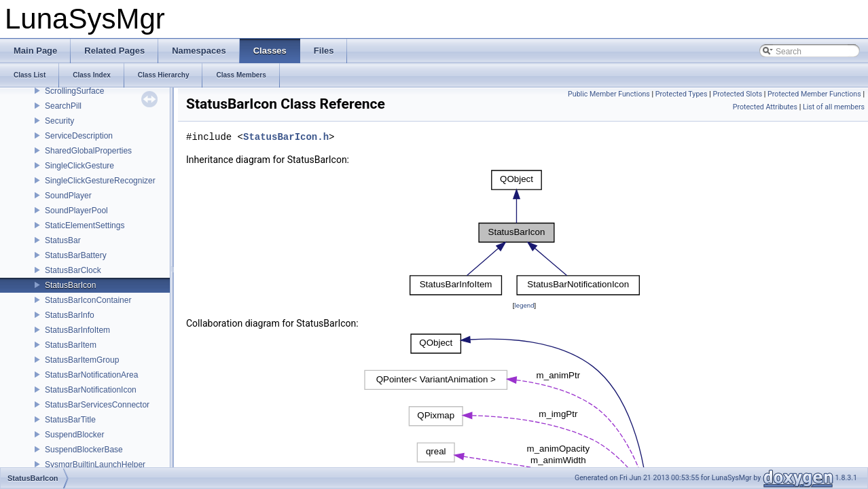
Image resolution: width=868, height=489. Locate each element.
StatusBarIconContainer (88, 300)
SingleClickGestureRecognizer (100, 181)
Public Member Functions (609, 94)
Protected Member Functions (814, 94)
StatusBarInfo (70, 315)
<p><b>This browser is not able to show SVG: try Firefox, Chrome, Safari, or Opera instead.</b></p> (525, 233)
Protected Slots (737, 94)
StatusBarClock (73, 270)
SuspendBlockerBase (84, 450)
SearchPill (63, 106)
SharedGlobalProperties (88, 151)
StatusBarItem (71, 345)
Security (59, 121)
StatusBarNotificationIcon (91, 390)
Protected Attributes (765, 107)
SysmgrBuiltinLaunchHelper (95, 465)
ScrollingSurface (74, 91)
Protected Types (682, 94)
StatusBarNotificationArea (91, 375)
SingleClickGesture (79, 166)
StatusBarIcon (70, 285)
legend (524, 305)
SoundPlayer (68, 196)
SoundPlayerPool (76, 211)
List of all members (834, 107)
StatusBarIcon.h (286, 138)
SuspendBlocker (74, 435)
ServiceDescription (79, 136)
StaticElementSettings (85, 225)
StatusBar (63, 240)
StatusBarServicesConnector (97, 405)
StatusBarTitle (70, 420)
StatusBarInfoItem (77, 330)
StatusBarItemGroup (82, 360)
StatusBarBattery (76, 255)
